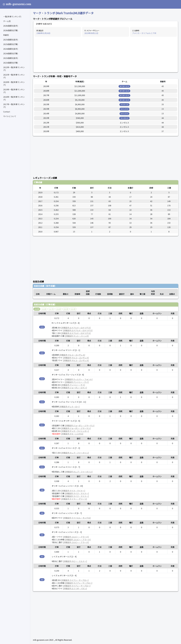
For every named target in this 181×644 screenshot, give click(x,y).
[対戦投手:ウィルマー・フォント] (79, 379)
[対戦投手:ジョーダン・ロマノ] (74, 388)
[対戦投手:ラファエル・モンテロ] (77, 518)
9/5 (42, 535)
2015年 (66, 309)
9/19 (42, 379)
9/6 (42, 513)
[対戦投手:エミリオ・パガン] (75, 588)
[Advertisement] (106, 55)
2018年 (44, 309)
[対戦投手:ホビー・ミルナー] (75, 561)
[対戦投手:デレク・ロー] (69, 407)
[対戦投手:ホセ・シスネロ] (72, 434)
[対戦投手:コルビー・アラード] (76, 537)
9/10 (42, 467)
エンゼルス (124, 118)
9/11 (42, 448)
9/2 (42, 580)
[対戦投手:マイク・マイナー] (73, 491)
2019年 (37, 309)
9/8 (42, 490)
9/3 (42, 557)
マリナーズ (124, 105)
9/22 (42, 353)
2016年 (59, 309)
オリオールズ (124, 86)
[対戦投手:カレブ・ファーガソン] (75, 453)
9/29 (42, 327)
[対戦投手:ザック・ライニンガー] (75, 431)
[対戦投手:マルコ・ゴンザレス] (72, 355)
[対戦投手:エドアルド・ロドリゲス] (76, 328)
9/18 (42, 402)
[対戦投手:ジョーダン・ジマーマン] (80, 425)
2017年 (51, 309)
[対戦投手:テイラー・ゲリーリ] (74, 499)
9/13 (42, 425)
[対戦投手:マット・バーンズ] (77, 336)
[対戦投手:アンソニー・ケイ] (77, 382)
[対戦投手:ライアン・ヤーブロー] (75, 580)
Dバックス (124, 109)
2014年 (73, 309)
